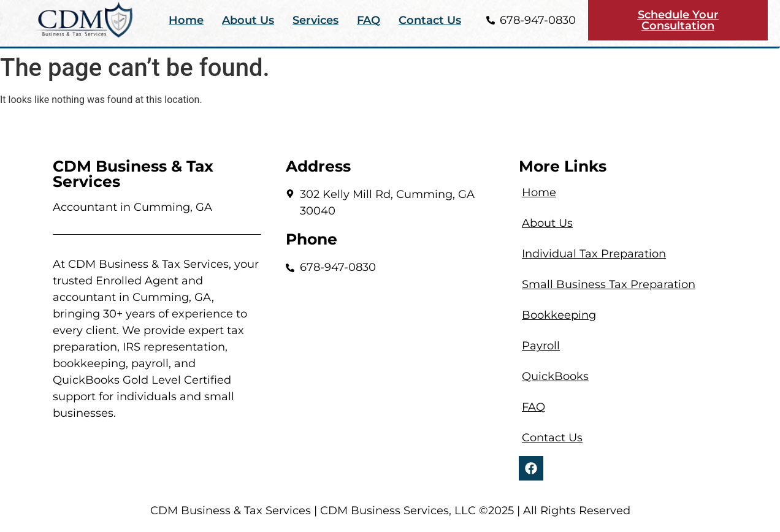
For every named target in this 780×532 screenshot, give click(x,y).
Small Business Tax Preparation (609, 284)
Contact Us (430, 20)
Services (315, 20)
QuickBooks (555, 376)
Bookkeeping (559, 315)
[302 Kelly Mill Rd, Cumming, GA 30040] (390, 345)
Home (186, 20)
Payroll (541, 346)
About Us (248, 20)
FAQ (369, 20)
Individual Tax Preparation (594, 254)
